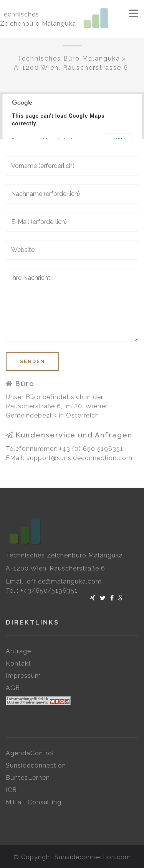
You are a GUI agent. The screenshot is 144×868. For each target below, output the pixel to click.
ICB (11, 790)
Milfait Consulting (34, 802)
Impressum (23, 676)
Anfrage (18, 651)
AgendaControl (30, 753)
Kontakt (18, 663)
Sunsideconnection (36, 765)
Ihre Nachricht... (72, 305)
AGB (13, 688)
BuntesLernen (28, 778)
